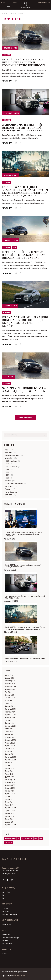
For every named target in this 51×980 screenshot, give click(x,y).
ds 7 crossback (27, 839)
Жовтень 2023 (10, 737)
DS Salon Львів (9, 2)
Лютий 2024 (9, 729)
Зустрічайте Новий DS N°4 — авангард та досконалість (24, 390)
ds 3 (41, 839)
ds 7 (36, 839)
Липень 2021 (9, 791)
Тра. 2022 (8, 765)
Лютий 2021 (9, 802)
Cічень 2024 (9, 732)
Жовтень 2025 (10, 684)
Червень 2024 (10, 718)
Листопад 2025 (10, 681)
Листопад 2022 (10, 757)
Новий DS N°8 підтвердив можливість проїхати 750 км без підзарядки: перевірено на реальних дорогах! (25, 191)
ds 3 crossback (10, 839)
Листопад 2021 (10, 780)
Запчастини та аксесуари (11, 938)
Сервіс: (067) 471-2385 (9, 874)
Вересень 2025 (10, 686)
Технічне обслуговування (14, 484)
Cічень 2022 (9, 774)
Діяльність (9, 495)
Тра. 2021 (8, 797)
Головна (5, 14)
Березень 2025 (10, 698)
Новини (5, 954)
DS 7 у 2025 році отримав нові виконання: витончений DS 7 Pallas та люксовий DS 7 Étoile (25, 321)
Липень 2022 (9, 763)
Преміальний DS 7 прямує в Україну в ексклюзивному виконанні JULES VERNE (25, 255)
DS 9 (7, 469)
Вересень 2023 (10, 740)
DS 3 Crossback (11, 461)
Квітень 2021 (9, 799)
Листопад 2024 (10, 709)
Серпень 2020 (10, 811)
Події (7, 450)
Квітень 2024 (9, 723)
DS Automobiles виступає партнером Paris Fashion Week (25, 658)
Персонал (6, 911)
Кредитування (7, 925)
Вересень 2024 (10, 715)
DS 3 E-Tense (7, 892)
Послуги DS (9, 486)
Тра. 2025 (8, 692)
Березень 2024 (10, 726)
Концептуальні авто (12, 455)
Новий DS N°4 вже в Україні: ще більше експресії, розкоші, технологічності (24, 62)
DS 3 (7, 472)
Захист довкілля (11, 492)
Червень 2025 (10, 689)
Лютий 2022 (9, 771)
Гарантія (5, 941)
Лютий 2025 (9, 701)
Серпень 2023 (10, 743)
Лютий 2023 (9, 751)
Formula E (8, 489)
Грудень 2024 (10, 706)
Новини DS (13, 14)
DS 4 (7, 464)
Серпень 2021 (10, 788)
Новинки (7, 55)
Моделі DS (9, 458)
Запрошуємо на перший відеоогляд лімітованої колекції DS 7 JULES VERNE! (23, 128)
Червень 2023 (10, 746)
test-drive (9, 842)
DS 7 (14, 247)
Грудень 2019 (10, 822)
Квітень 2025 (9, 695)
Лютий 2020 (9, 819)
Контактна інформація (10, 914)
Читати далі (7, 81)
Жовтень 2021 (10, 782)
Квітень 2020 (9, 816)
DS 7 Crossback (11, 467)
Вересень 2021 (10, 785)
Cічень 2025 (9, 703)
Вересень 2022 (10, 760)
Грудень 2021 (10, 777)
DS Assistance (7, 944)
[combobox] (25, 435)
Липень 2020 (9, 813)
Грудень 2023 (10, 734)
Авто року (8, 453)
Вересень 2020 (10, 808)
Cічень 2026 (9, 675)
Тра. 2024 (8, 720)
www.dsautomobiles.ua (19, 976)
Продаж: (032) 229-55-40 (10, 871)
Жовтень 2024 (10, 712)
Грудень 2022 (10, 754)
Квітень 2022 (9, 768)
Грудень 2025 (10, 678)
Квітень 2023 (9, 749)
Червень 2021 (10, 794)
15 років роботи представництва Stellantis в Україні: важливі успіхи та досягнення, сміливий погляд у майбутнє (23, 534)
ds (19, 839)
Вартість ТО (6, 935)
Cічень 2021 (9, 805)
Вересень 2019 (10, 825)
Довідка (5, 908)
